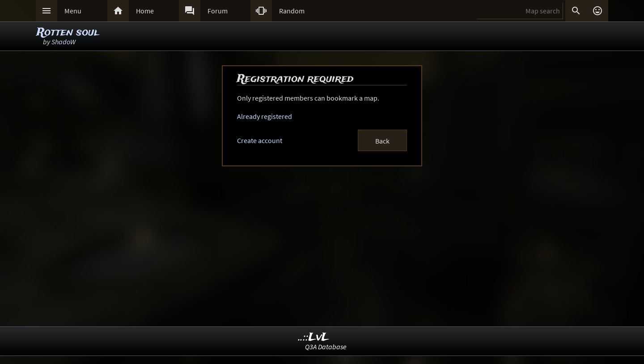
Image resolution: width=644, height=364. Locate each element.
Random (292, 11)
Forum (218, 11)
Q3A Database (326, 347)
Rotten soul (68, 32)
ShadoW (64, 42)
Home (145, 11)
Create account (260, 140)
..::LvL (314, 337)
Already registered (265, 116)
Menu (73, 11)
